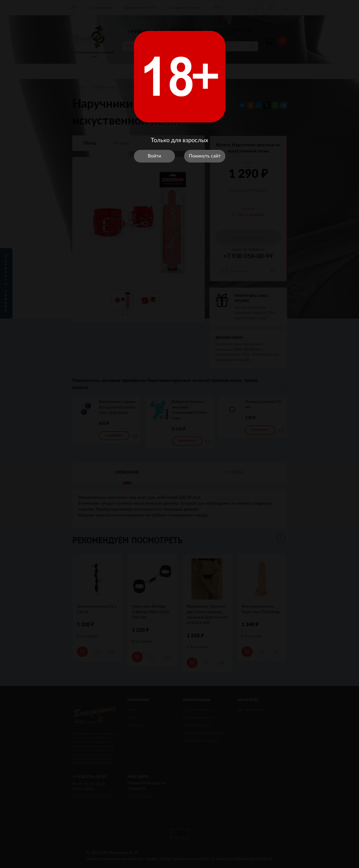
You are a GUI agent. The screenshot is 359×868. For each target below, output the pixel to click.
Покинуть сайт (205, 156)
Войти (154, 156)
